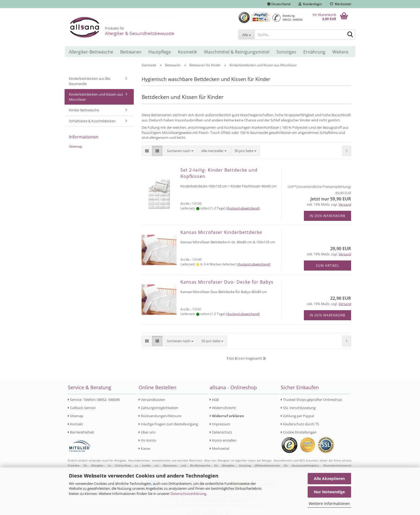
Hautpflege (160, 52)
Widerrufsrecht (223, 408)
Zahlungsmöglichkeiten (158, 408)
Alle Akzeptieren (329, 478)
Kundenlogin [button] (310, 4)
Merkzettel (341, 4)
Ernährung (314, 52)
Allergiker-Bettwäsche (91, 52)
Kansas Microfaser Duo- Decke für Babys (227, 282)
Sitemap (76, 146)
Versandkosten (152, 400)
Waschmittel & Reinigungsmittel (237, 52)
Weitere (340, 52)
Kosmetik (187, 52)
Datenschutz (221, 432)
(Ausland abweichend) (243, 208)
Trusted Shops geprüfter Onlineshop (311, 400)
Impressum (220, 424)
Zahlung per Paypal (297, 416)
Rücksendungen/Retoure (160, 416)
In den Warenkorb (327, 216)
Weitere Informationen (329, 503)
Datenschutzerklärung (188, 494)
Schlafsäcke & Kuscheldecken (92, 121)
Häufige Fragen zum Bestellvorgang (168, 424)
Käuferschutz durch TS (300, 424)
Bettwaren (131, 52)
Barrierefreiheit (81, 432)
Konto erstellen (223, 440)
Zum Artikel (327, 266)
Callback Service (82, 408)
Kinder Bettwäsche (84, 110)
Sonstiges (286, 52)
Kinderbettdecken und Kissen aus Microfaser (96, 97)
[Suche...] (246, 34)
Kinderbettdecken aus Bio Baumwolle (90, 81)
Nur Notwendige (329, 492)
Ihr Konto (147, 440)
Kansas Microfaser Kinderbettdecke (221, 232)
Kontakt (75, 424)
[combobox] (180, 151)
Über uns (147, 432)
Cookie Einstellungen (299, 432)
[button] (279, 4)
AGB (214, 400)
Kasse (144, 448)
